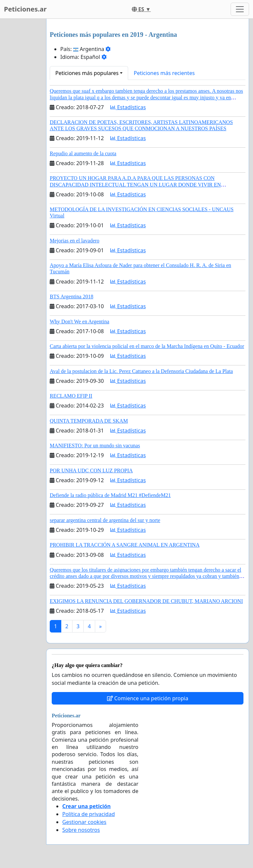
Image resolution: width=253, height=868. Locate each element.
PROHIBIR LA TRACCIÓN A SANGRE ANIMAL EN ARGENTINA (125, 545)
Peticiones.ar (25, 9)
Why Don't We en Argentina (80, 322)
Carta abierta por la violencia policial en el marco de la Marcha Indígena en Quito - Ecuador (147, 346)
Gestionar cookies (84, 822)
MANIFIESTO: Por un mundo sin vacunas (95, 446)
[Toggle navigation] (240, 9)
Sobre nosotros (81, 830)
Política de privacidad (89, 814)
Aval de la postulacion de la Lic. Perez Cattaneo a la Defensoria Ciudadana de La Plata (141, 371)
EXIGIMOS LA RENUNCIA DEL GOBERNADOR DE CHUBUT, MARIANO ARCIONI (146, 601)
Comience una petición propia (148, 698)
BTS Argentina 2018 (71, 297)
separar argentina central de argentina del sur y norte (105, 520)
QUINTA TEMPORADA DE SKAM (89, 421)
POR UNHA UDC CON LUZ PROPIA (91, 471)
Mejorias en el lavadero (75, 241)
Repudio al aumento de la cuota (83, 153)
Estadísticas (128, 107)
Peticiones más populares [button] (87, 73)
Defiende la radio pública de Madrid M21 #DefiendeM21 (110, 495)
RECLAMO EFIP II (71, 396)
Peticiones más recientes (164, 73)
